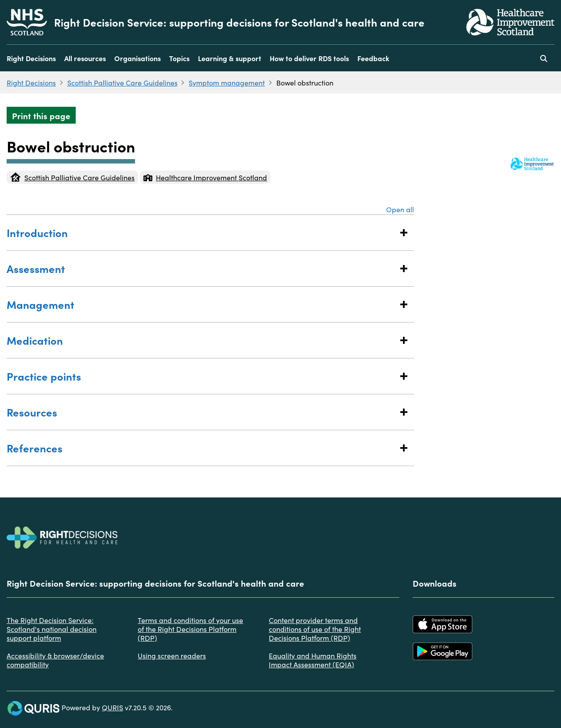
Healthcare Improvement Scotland (205, 177)
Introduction (201, 232)
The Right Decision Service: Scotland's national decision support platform (52, 629)
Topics (179, 58)
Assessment (201, 268)
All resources (85, 58)
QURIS (112, 707)
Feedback (373, 58)
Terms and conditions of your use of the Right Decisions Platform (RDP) (190, 629)
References (201, 448)
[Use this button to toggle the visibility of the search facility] (544, 58)
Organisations (137, 58)
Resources (201, 412)
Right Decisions (31, 58)
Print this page (41, 115)
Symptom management (227, 82)
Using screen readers (172, 655)
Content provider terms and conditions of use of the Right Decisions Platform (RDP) (315, 629)
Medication (201, 340)
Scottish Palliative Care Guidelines (122, 82)
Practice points (201, 376)
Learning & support (230, 58)
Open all (400, 209)
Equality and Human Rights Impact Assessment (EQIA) (313, 660)
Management (201, 304)
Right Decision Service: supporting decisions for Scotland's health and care (239, 22)
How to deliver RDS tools (309, 58)
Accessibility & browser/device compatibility (55, 660)
